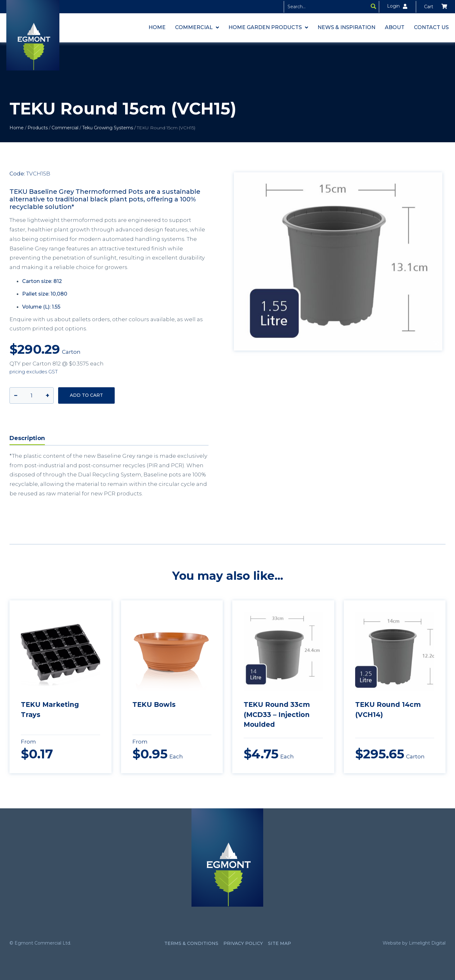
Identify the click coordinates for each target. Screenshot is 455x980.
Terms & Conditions (191, 943)
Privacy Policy (243, 943)
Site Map (279, 943)
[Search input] (326, 6)
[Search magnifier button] (373, 6)
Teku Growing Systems (108, 128)
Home (17, 128)
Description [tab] (27, 438)
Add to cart (86, 395)
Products (38, 128)
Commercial (65, 128)
